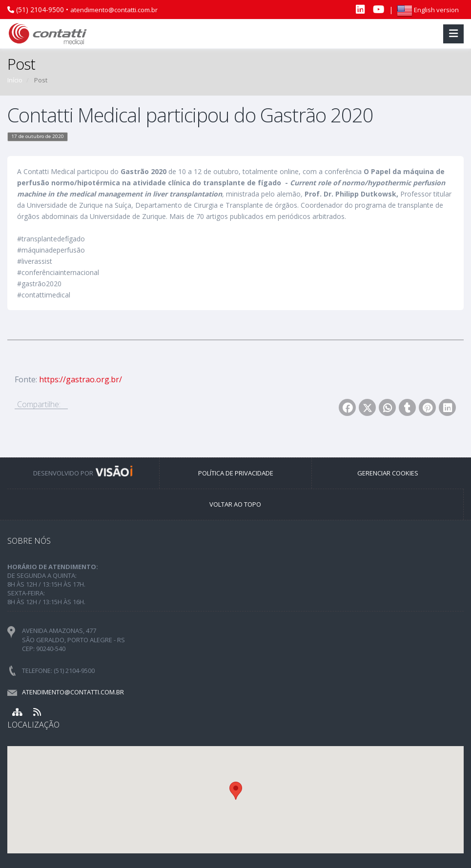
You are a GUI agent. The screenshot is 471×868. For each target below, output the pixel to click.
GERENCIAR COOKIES (388, 473)
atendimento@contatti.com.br (114, 10)
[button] (236, 791)
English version (428, 10)
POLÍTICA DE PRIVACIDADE (236, 473)
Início (15, 80)
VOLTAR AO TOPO (235, 504)
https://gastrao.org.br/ (81, 379)
